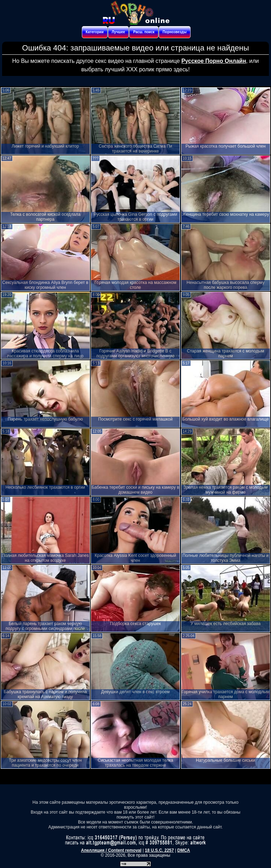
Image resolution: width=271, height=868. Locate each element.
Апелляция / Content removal (111, 850)
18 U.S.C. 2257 (159, 850)
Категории (95, 32)
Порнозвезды (175, 32)
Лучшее (119, 32)
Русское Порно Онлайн (214, 61)
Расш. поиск (144, 32)
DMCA (183, 850)
